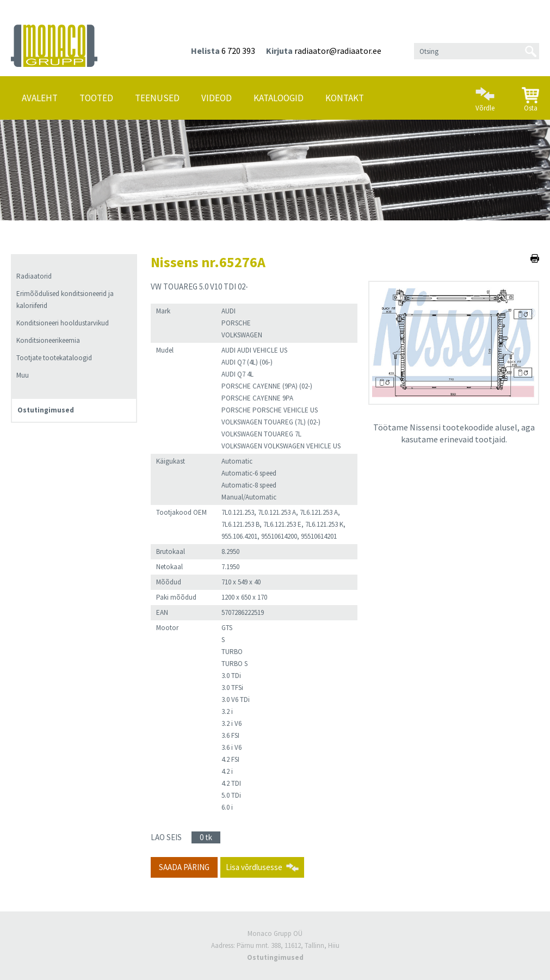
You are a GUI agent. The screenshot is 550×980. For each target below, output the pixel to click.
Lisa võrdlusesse (254, 867)
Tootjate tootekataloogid (54, 358)
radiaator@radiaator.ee (338, 51)
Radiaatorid (34, 276)
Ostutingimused (46, 410)
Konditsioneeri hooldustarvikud (63, 323)
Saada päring (184, 867)
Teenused (157, 98)
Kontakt (345, 98)
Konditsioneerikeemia (48, 340)
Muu (23, 375)
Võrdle (485, 95)
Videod (217, 98)
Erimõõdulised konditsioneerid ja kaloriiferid (65, 300)
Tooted (96, 98)
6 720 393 (238, 51)
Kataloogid (279, 98)
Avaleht (40, 98)
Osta (530, 95)
